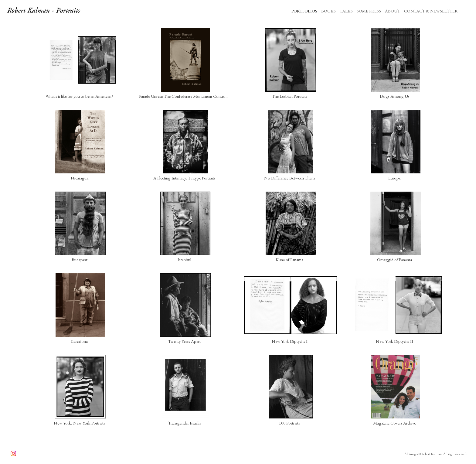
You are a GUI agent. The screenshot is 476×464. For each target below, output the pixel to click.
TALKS (346, 11)
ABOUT (393, 11)
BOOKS (328, 11)
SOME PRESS (369, 11)
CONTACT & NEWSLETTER (431, 11)
